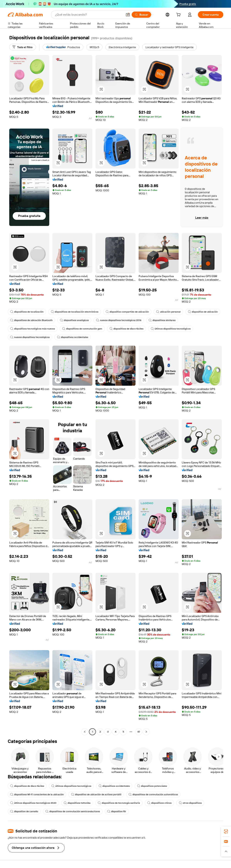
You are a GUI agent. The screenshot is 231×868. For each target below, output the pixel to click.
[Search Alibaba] (89, 15)
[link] (226, 831)
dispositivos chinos (159, 803)
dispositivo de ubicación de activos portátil (96, 794)
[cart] (179, 15)
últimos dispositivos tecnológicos (171, 329)
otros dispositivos (190, 803)
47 (139, 732)
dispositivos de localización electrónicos (75, 312)
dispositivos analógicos (74, 320)
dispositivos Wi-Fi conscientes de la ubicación (37, 794)
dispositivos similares (162, 320)
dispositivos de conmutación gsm (82, 329)
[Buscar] (141, 15)
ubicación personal (168, 312)
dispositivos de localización (27, 312)
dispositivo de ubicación (203, 312)
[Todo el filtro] (23, 47)
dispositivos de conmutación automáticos (153, 794)
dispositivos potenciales (152, 786)
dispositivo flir (117, 811)
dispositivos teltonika (77, 803)
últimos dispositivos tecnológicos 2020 (33, 803)
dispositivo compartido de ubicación (127, 312)
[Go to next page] (146, 732)
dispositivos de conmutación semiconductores (73, 811)
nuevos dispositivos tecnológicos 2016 (119, 320)
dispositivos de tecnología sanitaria (119, 803)
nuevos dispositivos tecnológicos (30, 337)
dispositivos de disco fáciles (126, 329)
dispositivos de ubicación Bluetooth (31, 320)
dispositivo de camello (24, 811)
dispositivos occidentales (73, 337)
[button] (128, 15)
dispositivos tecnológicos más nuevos (33, 329)
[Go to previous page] (85, 732)
